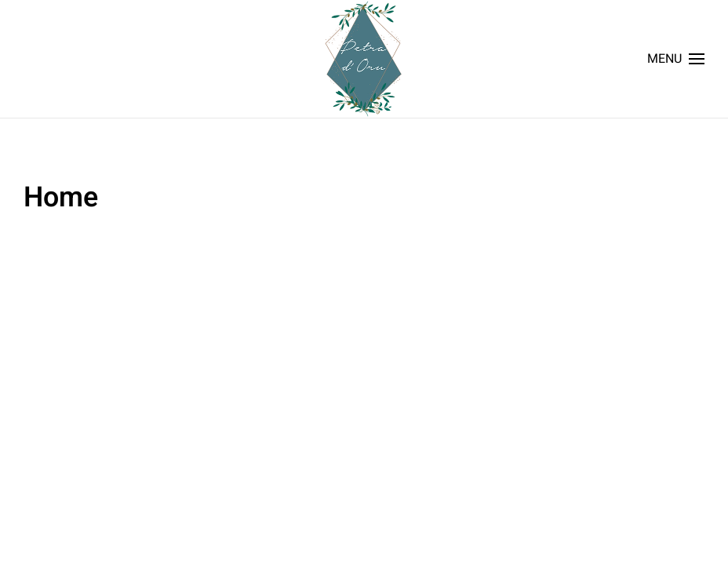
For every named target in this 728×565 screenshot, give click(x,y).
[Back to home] (364, 59)
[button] (676, 59)
